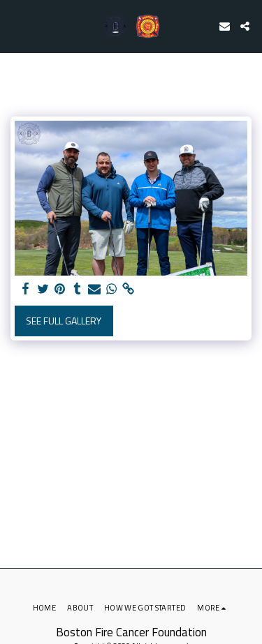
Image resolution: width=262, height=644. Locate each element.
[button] (15, 25)
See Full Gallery (64, 321)
